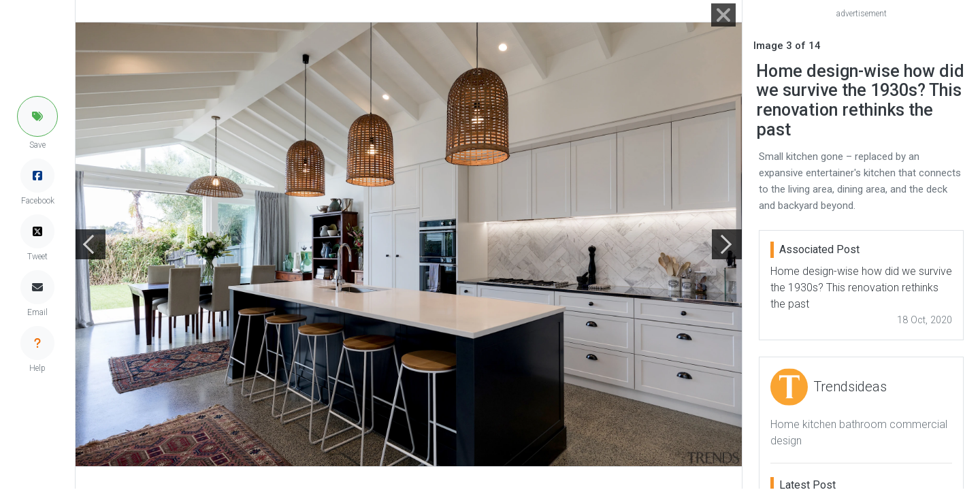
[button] (37, 116)
